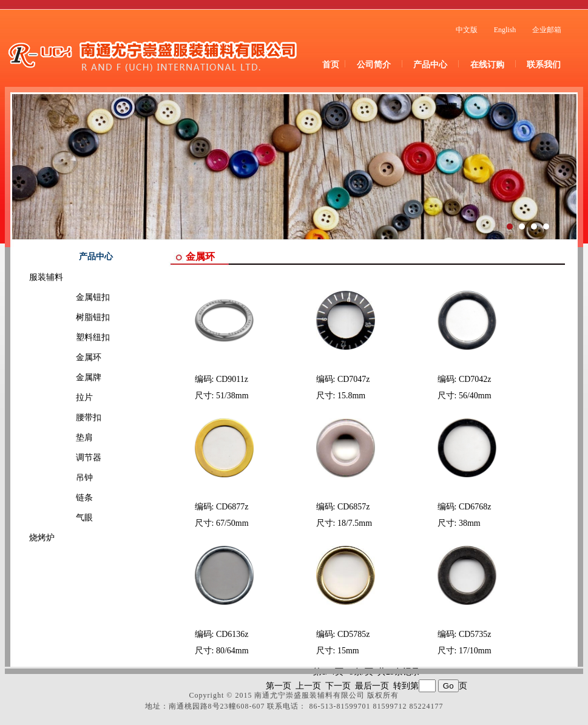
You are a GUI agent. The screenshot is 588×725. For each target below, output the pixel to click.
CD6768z (475, 507)
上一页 (308, 686)
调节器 (72, 458)
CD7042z (475, 379)
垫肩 (67, 437)
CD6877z (232, 507)
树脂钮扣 (76, 317)
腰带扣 (72, 417)
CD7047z (354, 379)
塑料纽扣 (76, 337)
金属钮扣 (76, 297)
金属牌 (72, 377)
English (505, 30)
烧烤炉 (42, 538)
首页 (331, 65)
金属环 (72, 357)
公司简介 (374, 65)
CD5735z (475, 634)
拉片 (67, 397)
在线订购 (487, 65)
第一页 (279, 686)
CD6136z (232, 634)
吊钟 (67, 478)
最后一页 (372, 686)
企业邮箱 (547, 30)
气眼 (67, 518)
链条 (67, 498)
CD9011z (232, 379)
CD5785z (354, 634)
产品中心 (430, 65)
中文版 (467, 30)
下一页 (338, 686)
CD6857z (354, 507)
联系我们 (544, 65)
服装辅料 (46, 277)
